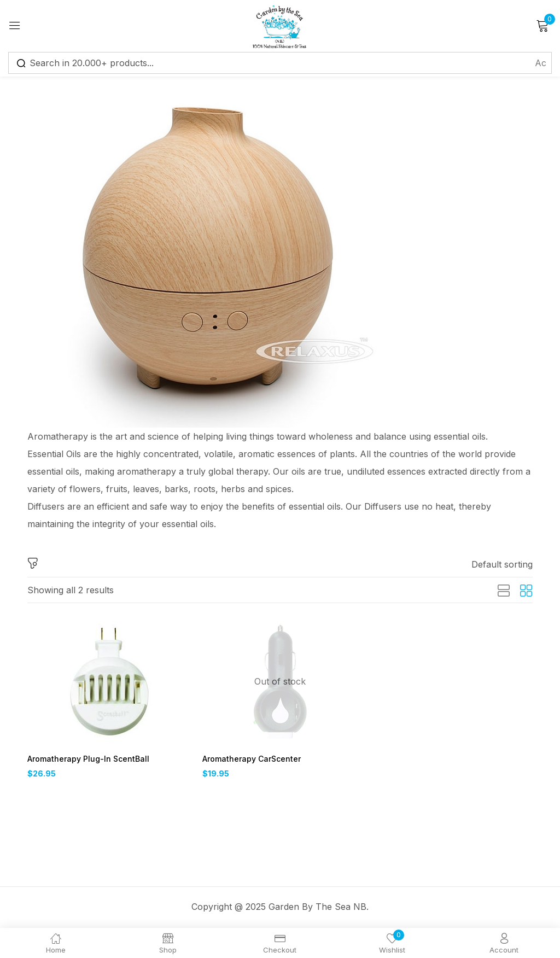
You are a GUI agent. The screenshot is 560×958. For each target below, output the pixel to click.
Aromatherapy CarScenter (249, 759)
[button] (502, 564)
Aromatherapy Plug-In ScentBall (84, 759)
